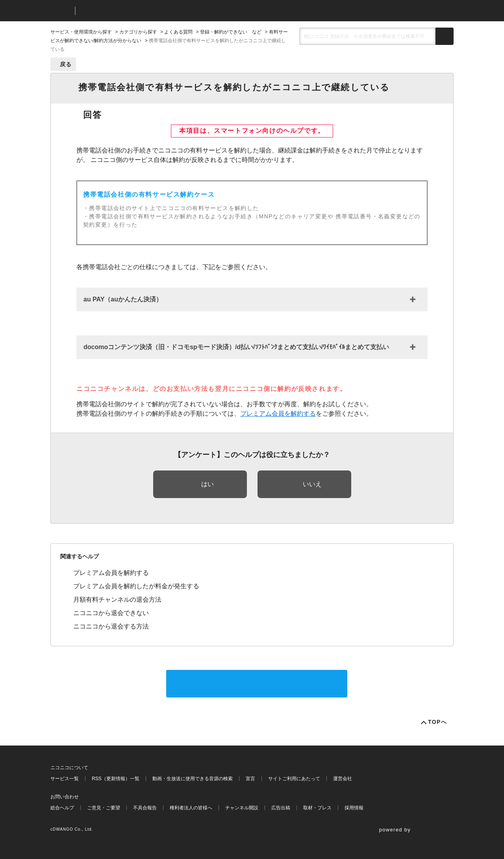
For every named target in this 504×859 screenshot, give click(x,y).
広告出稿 (281, 808)
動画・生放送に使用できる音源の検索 (193, 779)
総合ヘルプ (62, 808)
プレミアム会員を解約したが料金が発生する (136, 586)
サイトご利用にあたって (294, 779)
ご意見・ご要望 (104, 808)
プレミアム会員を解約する (278, 414)
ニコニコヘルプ (123, 11)
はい (208, 484)
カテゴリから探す (138, 32)
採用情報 (354, 808)
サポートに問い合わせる (257, 683)
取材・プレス (317, 808)
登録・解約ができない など (231, 32)
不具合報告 (145, 808)
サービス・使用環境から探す (81, 32)
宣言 (250, 779)
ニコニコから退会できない (111, 613)
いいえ (312, 484)
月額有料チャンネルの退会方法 (117, 600)
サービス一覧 (65, 779)
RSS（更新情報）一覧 (116, 779)
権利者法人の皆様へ (191, 808)
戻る (66, 64)
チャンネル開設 (242, 808)
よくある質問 (178, 32)
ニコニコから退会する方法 (111, 626)
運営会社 (343, 779)
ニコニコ (61, 11)
